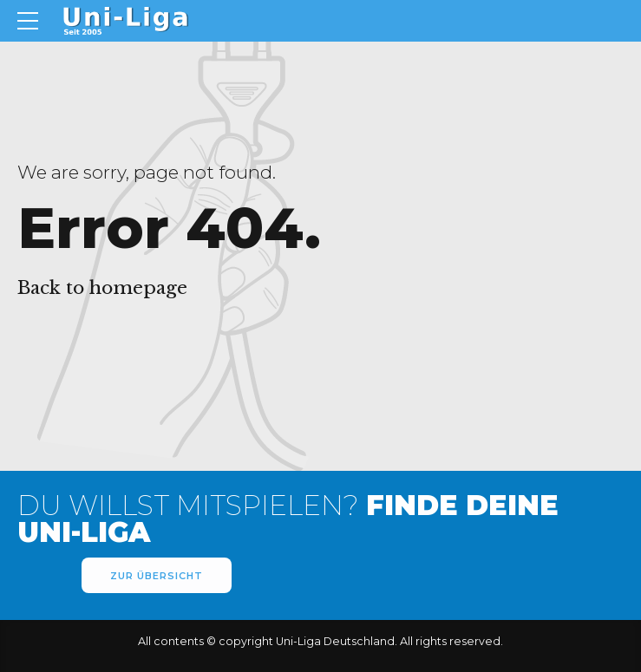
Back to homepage (102, 288)
